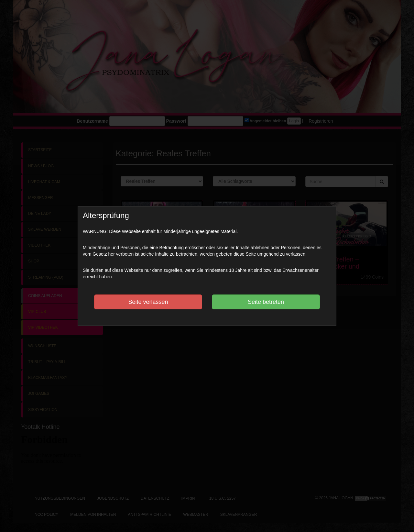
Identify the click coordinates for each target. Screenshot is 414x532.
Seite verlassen (148, 302)
